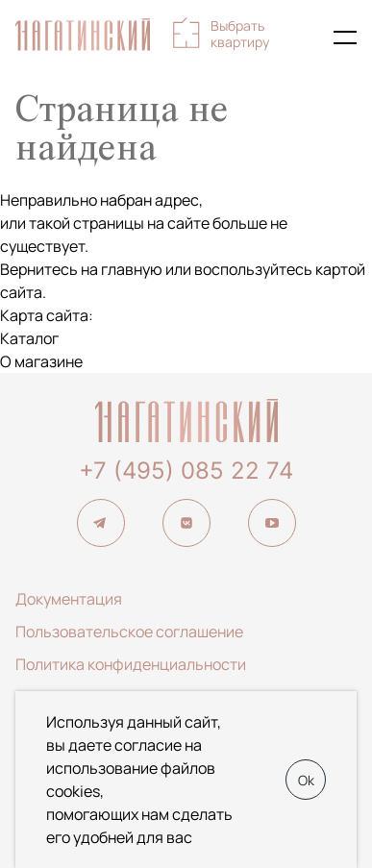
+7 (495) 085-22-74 (303, 37)
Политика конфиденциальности (131, 664)
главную (132, 269)
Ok (306, 780)
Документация (69, 599)
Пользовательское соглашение (129, 632)
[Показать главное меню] (345, 37)
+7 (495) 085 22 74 (186, 471)
